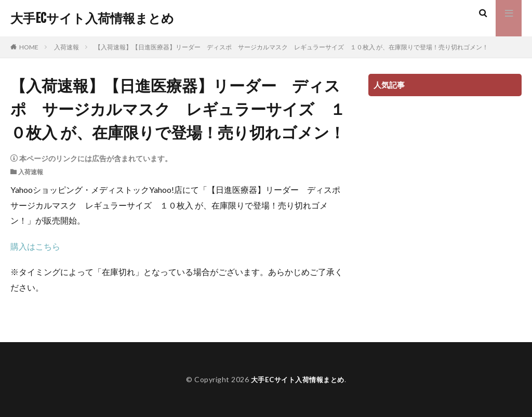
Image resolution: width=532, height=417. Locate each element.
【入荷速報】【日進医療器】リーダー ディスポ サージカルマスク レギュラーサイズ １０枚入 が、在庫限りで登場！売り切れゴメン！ (291, 47)
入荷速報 (66, 47)
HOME (29, 47)
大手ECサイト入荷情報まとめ (92, 18)
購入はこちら (35, 246)
